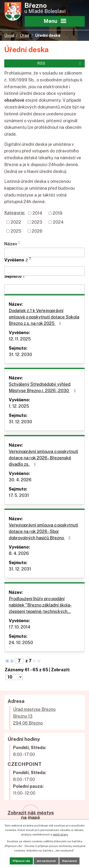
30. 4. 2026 (20, 480)
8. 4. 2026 (19, 553)
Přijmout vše (21, 861)
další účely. (61, 834)
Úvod (9, 35)
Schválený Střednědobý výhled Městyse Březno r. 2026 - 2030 (43, 387)
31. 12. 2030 (20, 354)
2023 (37, 222)
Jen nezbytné (46, 861)
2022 (16, 222)
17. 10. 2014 (20, 627)
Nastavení (69, 861)
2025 (16, 231)
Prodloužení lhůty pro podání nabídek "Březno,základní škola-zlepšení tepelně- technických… (40, 605)
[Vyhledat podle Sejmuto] (44, 289)
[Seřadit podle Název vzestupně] (20, 242)
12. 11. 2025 (20, 339)
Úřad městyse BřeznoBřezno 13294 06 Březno (34, 716)
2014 (37, 213)
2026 (37, 231)
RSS (60, 63)
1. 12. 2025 (19, 406)
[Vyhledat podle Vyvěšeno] (44, 271)
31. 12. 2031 (20, 569)
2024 (58, 222)
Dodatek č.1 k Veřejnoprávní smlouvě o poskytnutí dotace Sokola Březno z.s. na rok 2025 (44, 317)
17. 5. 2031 (19, 495)
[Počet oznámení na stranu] (14, 677)
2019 (58, 213)
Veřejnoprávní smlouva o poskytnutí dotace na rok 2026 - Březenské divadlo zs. (43, 458)
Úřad (25, 35)
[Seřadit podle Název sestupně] (20, 243)
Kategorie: (15, 213)
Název (11, 244)
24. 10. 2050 (21, 643)
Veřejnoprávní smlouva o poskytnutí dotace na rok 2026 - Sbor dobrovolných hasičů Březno (43, 531)
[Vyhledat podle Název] (44, 252)
